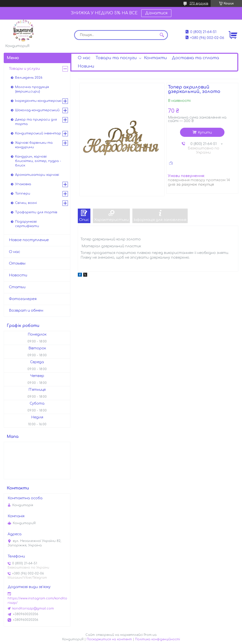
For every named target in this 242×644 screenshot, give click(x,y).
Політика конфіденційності (158, 639)
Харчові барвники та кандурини (34, 145)
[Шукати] (162, 35)
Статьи (17, 287)
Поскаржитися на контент (109, 639)
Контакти (155, 58)
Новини (86, 66)
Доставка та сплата (195, 58)
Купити (205, 133)
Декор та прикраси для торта (36, 122)
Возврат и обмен (26, 311)
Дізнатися (156, 13)
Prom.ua (150, 635)
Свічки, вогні (26, 203)
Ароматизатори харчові (37, 175)
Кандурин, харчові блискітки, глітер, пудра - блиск (38, 161)
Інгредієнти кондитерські (38, 101)
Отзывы (17, 263)
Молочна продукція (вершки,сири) (32, 89)
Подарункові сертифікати (27, 224)
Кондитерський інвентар (38, 133)
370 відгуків (199, 3)
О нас (84, 58)
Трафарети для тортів (36, 212)
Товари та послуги (116, 58)
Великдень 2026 (29, 78)
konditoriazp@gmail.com (33, 608)
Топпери (23, 194)
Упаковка (23, 184)
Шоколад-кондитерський (37, 110)
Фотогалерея (23, 299)
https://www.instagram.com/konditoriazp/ (37, 601)
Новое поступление (29, 240)
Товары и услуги (24, 69)
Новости (18, 275)
